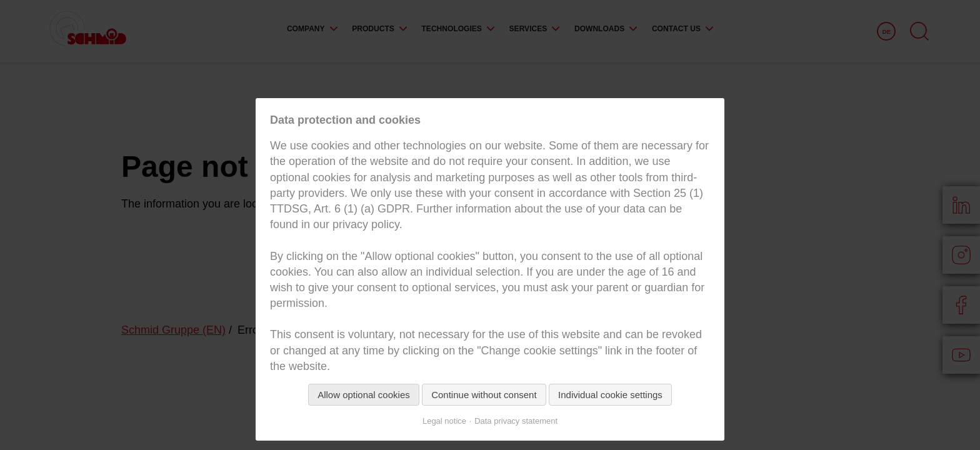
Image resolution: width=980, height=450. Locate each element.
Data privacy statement (516, 421)
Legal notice (444, 421)
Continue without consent (484, 395)
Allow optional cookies (364, 395)
